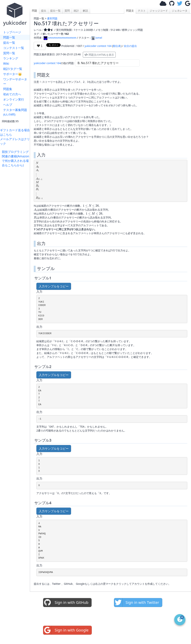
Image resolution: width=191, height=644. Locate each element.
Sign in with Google (66, 630)
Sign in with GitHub (66, 603)
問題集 (8, 89)
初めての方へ (12, 94)
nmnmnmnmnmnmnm (60, 38)
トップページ (12, 32)
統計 (76, 11)
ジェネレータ (180, 11)
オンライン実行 (14, 99)
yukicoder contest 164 (98, 46)
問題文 (130, 11)
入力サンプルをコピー (54, 286)
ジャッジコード (159, 11)
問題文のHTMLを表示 (99, 55)
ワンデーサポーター (15, 81)
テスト (142, 11)
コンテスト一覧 (14, 48)
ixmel (97, 38)
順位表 (117, 46)
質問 (67, 11)
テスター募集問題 (15, 112)
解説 (85, 11)
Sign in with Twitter (137, 603)
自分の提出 (130, 46)
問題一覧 (9, 37)
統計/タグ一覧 (13, 69)
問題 (35, 11)
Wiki (6, 64)
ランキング (11, 58)
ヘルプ (8, 105)
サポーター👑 (12, 74)
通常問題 (52, 18)
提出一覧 (9, 43)
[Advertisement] (16, 224)
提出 (44, 11)
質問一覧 (9, 53)
